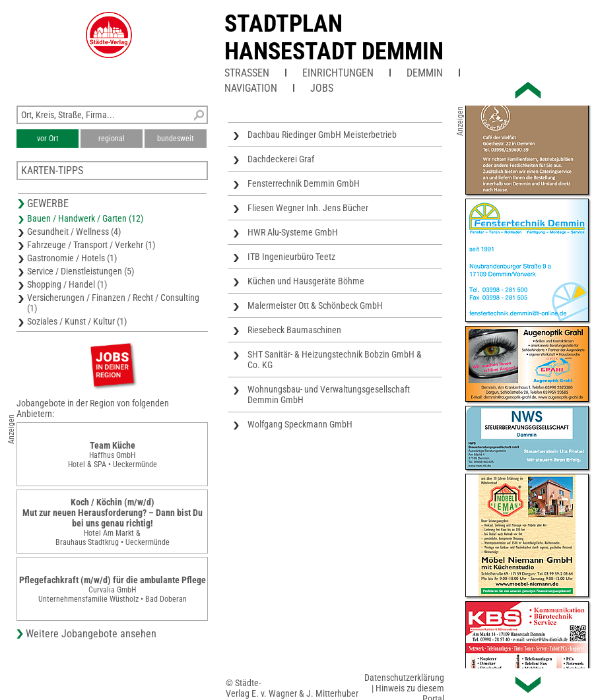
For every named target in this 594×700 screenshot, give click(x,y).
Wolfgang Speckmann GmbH (300, 424)
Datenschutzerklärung (404, 678)
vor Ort (48, 139)
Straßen (247, 73)
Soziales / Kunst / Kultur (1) (77, 321)
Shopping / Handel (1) (67, 284)
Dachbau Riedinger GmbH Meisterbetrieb (322, 135)
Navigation (251, 88)
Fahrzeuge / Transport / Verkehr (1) (91, 245)
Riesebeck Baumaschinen (294, 330)
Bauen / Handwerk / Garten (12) (85, 218)
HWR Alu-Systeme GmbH (293, 232)
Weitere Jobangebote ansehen (91, 634)
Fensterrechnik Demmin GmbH (304, 183)
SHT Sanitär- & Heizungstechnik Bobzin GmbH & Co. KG (335, 360)
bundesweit (176, 139)
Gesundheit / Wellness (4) (74, 232)
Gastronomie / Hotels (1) (72, 258)
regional (112, 139)
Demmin (425, 73)
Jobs (322, 88)
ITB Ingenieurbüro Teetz (291, 257)
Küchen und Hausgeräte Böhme (306, 281)
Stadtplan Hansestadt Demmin (334, 38)
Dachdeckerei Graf (281, 159)
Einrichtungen (338, 73)
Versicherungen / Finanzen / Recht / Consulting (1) (113, 303)
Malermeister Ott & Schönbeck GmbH (315, 305)
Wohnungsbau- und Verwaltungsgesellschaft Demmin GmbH (329, 395)
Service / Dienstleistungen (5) (81, 271)
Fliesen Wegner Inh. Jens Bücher (308, 208)
